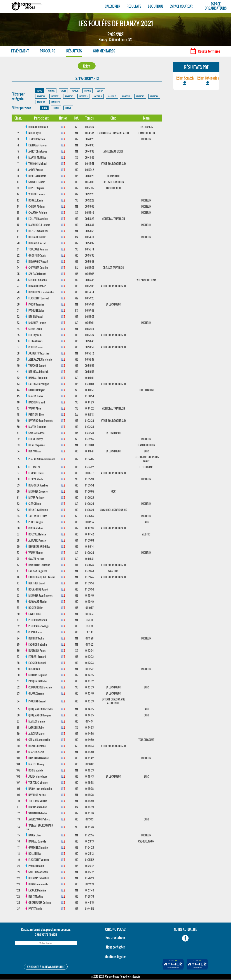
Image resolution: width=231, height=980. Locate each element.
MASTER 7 (140, 97)
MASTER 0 (41, 97)
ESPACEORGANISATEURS (216, 6)
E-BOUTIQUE (156, 6)
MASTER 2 (69, 97)
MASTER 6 (126, 97)
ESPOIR (87, 91)
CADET (63, 91)
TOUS (39, 91)
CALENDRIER (112, 6)
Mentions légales (115, 957)
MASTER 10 (56, 102)
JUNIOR (75, 91)
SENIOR (100, 91)
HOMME (56, 108)
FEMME (68, 108)
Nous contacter (115, 947)
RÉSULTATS (134, 6)
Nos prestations (115, 938)
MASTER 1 (55, 97)
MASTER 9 (41, 102)
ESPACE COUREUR (181, 6)
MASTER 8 (154, 97)
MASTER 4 (98, 97)
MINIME (51, 91)
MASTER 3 (83, 97)
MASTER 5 (112, 97)
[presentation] (46, 956)
